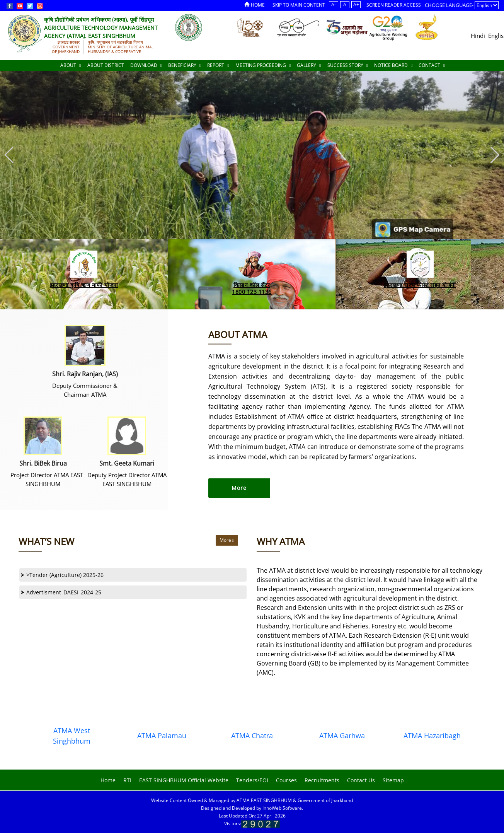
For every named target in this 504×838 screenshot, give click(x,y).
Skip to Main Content (299, 5)
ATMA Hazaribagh (432, 736)
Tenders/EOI (252, 780)
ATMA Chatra (252, 736)
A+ (356, 4)
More (227, 540)
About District (106, 65)
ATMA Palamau (162, 736)
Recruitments (322, 780)
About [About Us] (71, 65)
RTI (127, 780)
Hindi (478, 36)
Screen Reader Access (394, 5)
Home (255, 5)
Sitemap (393, 780)
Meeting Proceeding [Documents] (263, 65)
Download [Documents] (146, 65)
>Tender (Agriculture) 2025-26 (62, 575)
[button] (495, 155)
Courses (286, 780)
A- (334, 4)
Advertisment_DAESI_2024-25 (61, 592)
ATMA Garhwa (342, 736)
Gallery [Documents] (309, 65)
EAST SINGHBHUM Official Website (184, 780)
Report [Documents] (218, 65)
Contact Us (361, 780)
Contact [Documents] (432, 65)
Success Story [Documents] (348, 65)
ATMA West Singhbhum (72, 736)
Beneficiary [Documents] (185, 65)
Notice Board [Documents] (393, 65)
